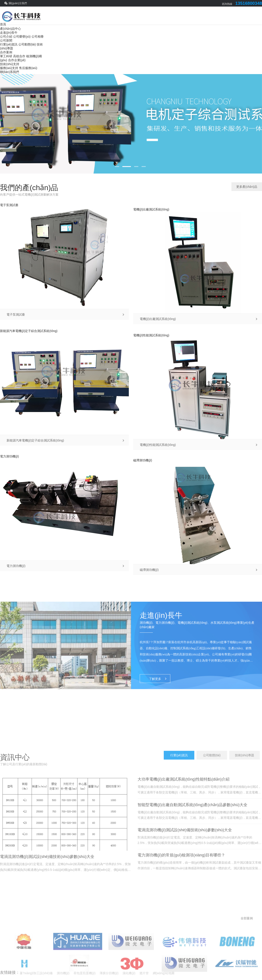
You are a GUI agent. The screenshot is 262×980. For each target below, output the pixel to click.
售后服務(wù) (28, 68)
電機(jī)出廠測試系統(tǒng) (151, 209)
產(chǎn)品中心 (10, 29)
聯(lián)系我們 (9, 72)
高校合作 (19, 56)
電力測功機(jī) (9, 456)
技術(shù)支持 (10, 64)
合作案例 (6, 52)
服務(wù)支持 (9, 68)
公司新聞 (6, 40)
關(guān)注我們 (18, 3)
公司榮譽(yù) (22, 36)
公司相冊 (38, 36)
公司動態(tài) (27, 44)
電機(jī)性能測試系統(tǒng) (151, 335)
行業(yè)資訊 (9, 44)
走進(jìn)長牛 (9, 33)
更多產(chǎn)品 (247, 187)
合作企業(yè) (17, 60)
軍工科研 (6, 56)
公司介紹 (6, 36)
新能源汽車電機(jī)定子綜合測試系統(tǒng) (29, 331)
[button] (117, 167)
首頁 (3, 24)
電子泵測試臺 (9, 205)
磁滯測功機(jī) (143, 460)
